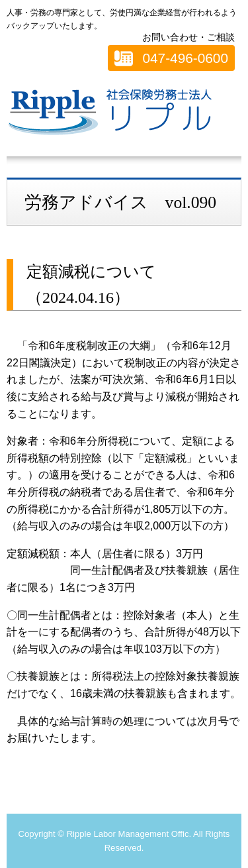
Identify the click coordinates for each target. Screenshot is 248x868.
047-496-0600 (185, 58)
